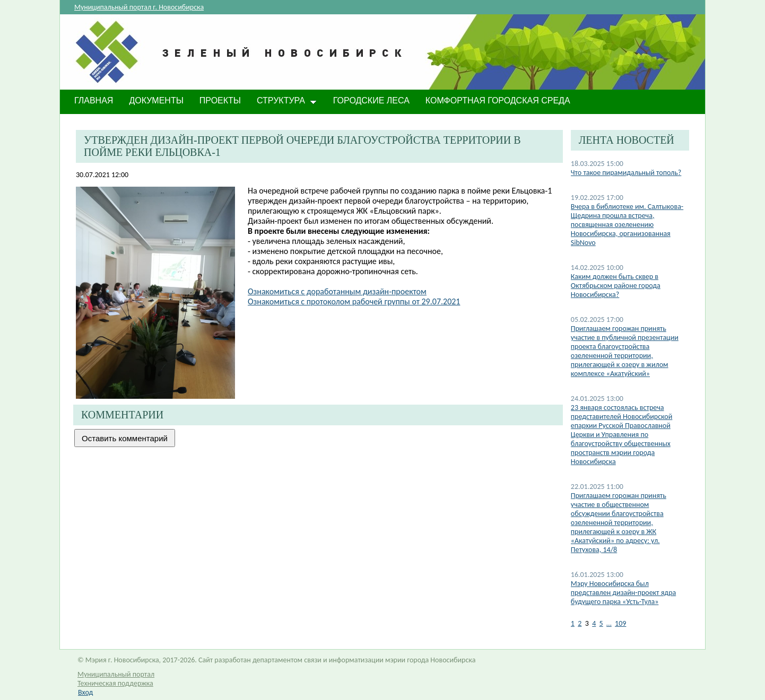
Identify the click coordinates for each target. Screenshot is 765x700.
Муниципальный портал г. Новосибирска (139, 7)
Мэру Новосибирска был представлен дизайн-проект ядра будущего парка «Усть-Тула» (623, 593)
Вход (85, 692)
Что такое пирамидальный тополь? (626, 173)
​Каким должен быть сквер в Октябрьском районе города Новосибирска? (616, 286)
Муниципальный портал (116, 674)
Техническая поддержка (115, 683)
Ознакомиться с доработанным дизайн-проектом (337, 291)
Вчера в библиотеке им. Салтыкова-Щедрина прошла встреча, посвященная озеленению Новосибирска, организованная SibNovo (627, 225)
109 (620, 623)
